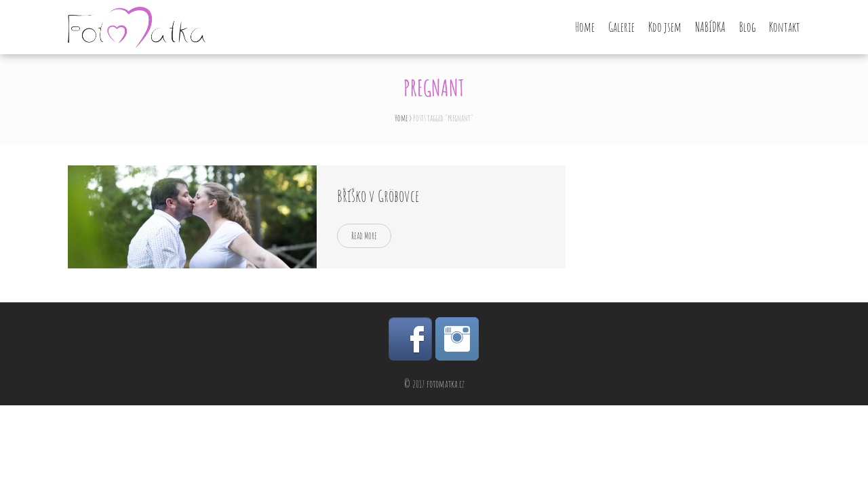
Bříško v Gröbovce (378, 196)
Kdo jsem (665, 27)
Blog (747, 27)
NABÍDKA (710, 27)
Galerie (622, 27)
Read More (364, 236)
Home (585, 27)
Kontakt (785, 27)
